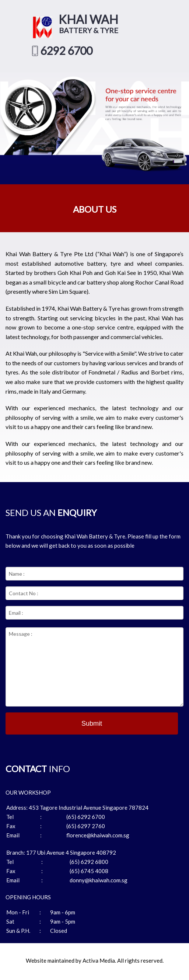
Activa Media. (99, 960)
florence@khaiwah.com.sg (98, 835)
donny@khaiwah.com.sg (99, 880)
